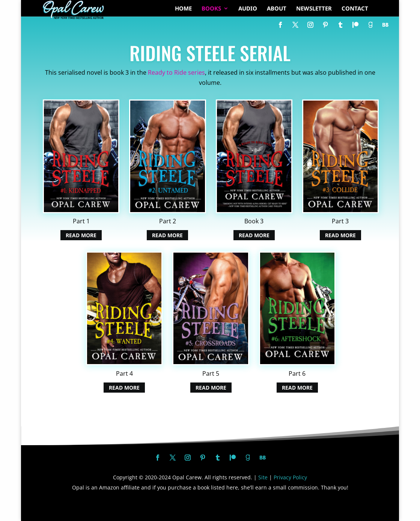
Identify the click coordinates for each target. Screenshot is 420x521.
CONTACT (355, 9)
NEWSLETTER (314, 9)
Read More (81, 235)
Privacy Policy (290, 477)
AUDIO (248, 9)
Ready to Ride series (176, 72)
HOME (183, 9)
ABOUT (277, 9)
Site (263, 477)
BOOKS (211, 9)
